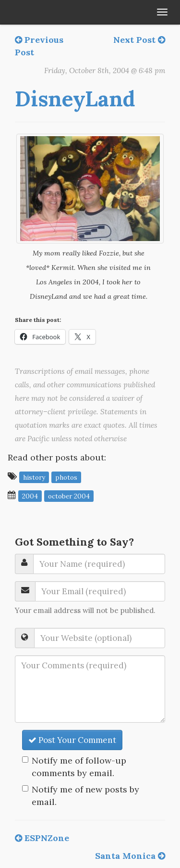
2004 (30, 496)
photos (66, 477)
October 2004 (69, 496)
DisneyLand (75, 99)
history (34, 477)
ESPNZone (42, 838)
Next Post (139, 40)
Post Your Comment (72, 740)
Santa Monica (130, 856)
